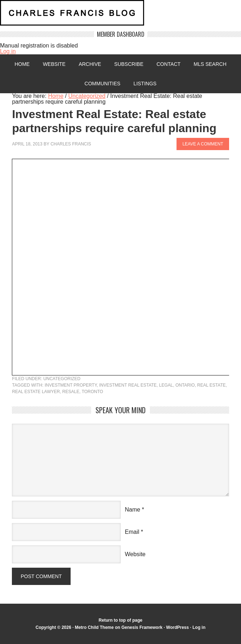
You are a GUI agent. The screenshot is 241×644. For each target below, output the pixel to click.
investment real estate (128, 385)
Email (132, 532)
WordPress (177, 627)
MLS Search (210, 64)
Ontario (185, 385)
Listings (145, 84)
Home (22, 64)
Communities (103, 84)
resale (71, 392)
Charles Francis (71, 144)
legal (166, 385)
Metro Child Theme (94, 627)
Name (133, 510)
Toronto (93, 392)
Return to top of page (120, 620)
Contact (168, 64)
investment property (71, 385)
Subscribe (129, 64)
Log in (8, 51)
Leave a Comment (203, 144)
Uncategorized (62, 379)
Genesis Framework (142, 627)
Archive (90, 64)
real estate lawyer (36, 392)
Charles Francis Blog (120, 16)
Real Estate (211, 385)
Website (54, 64)
